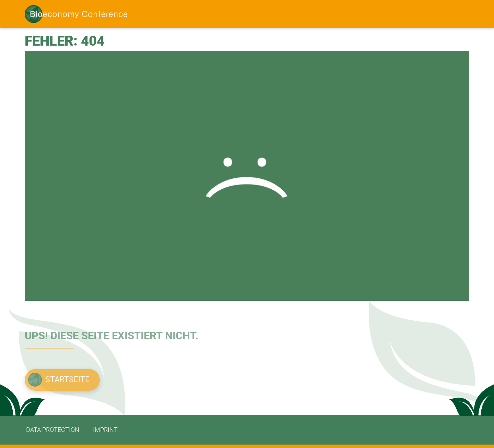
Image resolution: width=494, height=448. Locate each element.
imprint (105, 430)
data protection (53, 430)
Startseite (67, 380)
